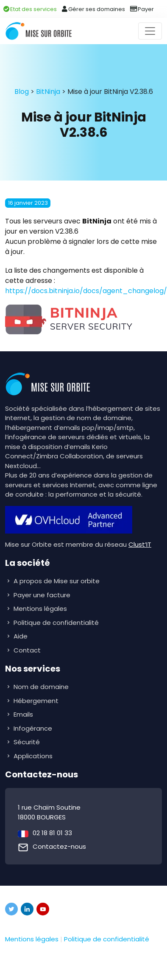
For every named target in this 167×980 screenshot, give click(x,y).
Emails (24, 714)
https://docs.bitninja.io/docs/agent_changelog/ (86, 291)
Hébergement (37, 701)
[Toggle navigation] (150, 31)
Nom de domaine (41, 687)
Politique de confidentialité (56, 623)
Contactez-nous (59, 846)
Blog (22, 92)
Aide (21, 636)
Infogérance (34, 728)
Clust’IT (140, 544)
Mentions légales (40, 609)
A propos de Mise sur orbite (57, 581)
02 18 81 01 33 (52, 833)
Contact (27, 650)
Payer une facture (42, 595)
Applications (34, 756)
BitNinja (48, 92)
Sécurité (28, 742)
